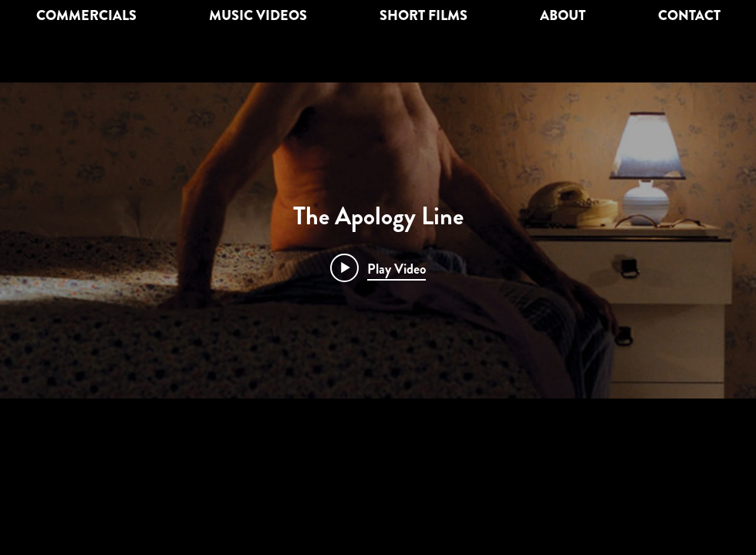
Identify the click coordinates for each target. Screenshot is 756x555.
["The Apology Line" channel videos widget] (378, 240)
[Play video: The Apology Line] (378, 268)
